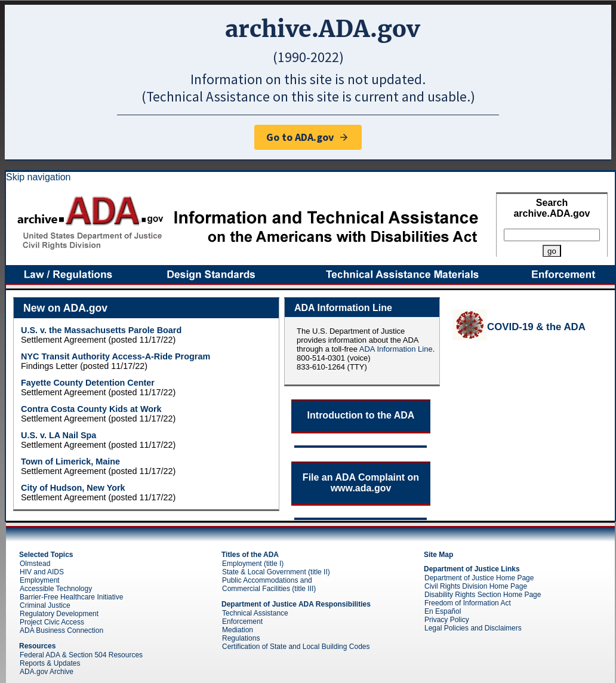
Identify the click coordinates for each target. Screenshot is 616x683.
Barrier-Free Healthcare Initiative (71, 597)
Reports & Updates (50, 663)
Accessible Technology (56, 589)
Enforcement (242, 622)
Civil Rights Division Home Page (476, 586)
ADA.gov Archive (47, 672)
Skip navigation (38, 177)
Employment (40, 580)
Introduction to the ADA (361, 415)
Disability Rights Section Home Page (483, 595)
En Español (443, 611)
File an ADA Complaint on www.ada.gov (361, 483)
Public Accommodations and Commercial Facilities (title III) (269, 584)
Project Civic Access (52, 622)
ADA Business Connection (61, 630)
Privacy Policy (447, 620)
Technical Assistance (255, 613)
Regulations (241, 638)
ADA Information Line (396, 349)
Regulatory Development (59, 614)
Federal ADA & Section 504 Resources (81, 655)
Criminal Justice (45, 605)
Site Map (438, 555)
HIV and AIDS (42, 572)
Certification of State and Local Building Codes (296, 647)
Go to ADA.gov (308, 137)
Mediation (238, 630)
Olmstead (35, 564)
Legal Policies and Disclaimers (473, 628)
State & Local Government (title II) (276, 572)
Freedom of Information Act (468, 603)
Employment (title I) (253, 564)
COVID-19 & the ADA (536, 327)
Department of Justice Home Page (479, 578)
